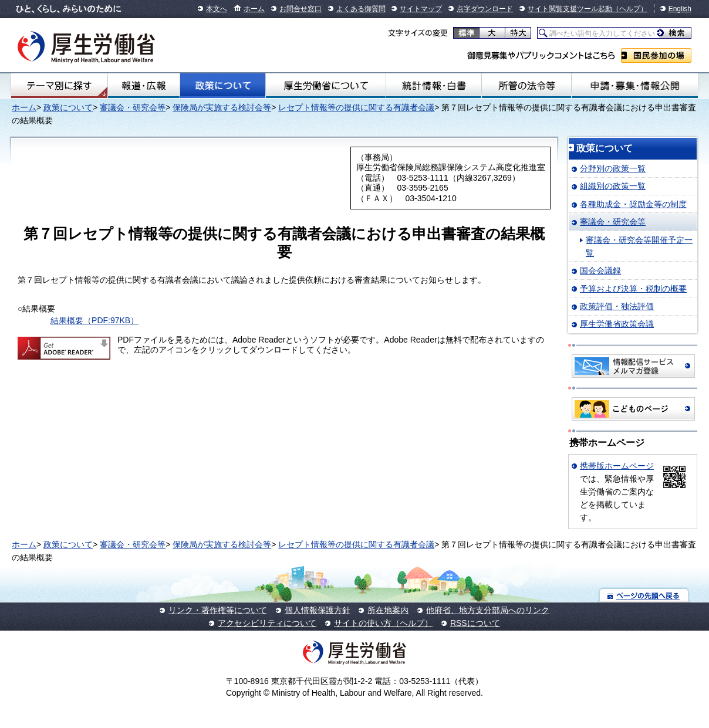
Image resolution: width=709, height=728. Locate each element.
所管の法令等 (526, 86)
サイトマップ (421, 9)
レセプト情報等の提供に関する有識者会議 (356, 107)
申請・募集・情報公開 (635, 86)
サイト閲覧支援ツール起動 (570, 9)
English (680, 9)
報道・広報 (144, 86)
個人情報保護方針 (318, 610)
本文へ (217, 9)
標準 (466, 33)
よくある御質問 (361, 9)
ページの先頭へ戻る (644, 595)
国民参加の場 (656, 55)
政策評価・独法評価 (617, 306)
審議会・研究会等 (133, 107)
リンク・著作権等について (218, 610)
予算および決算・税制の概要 (633, 289)
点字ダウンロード (485, 9)
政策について (223, 86)
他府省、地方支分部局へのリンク (488, 610)
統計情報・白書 (434, 86)
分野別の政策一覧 (613, 168)
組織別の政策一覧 (613, 186)
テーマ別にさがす (59, 86)
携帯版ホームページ (617, 466)
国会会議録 (600, 270)
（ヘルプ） (630, 9)
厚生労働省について (326, 86)
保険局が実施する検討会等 (222, 107)
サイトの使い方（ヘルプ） (383, 623)
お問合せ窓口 (301, 9)
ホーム (254, 9)
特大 (518, 33)
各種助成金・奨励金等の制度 (633, 204)
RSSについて (475, 623)
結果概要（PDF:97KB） (94, 320)
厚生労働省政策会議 (617, 324)
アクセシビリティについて (267, 623)
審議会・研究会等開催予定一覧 (639, 246)
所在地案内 (388, 610)
